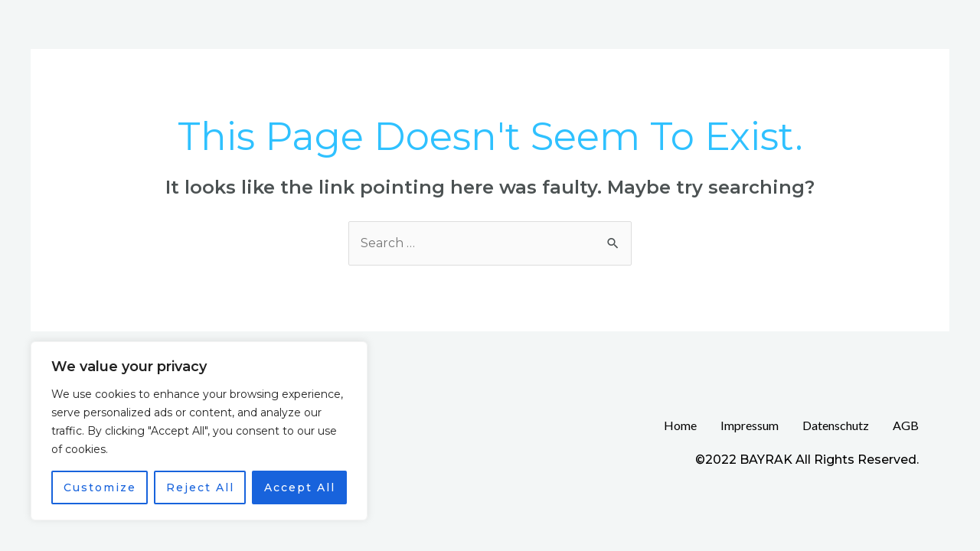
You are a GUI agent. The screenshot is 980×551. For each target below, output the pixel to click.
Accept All (300, 487)
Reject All (200, 487)
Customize (100, 487)
